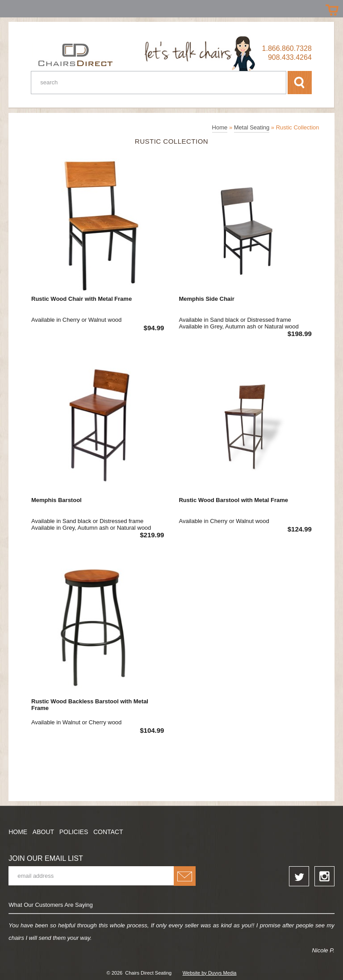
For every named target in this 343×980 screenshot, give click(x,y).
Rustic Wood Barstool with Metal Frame (233, 500)
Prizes (10, 8)
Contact (108, 832)
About (43, 832)
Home (220, 127)
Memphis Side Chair (206, 299)
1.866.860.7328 (287, 48)
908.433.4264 (290, 57)
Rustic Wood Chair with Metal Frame (82, 299)
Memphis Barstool (56, 500)
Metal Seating (252, 127)
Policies (74, 832)
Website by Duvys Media (210, 973)
